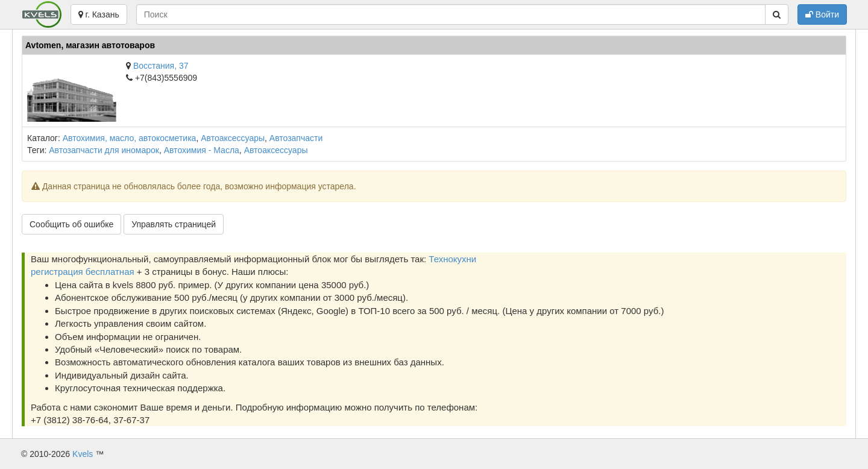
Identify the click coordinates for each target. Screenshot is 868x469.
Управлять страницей (174, 224)
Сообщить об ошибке (71, 224)
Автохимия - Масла (202, 150)
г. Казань (99, 14)
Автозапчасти (296, 138)
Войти (822, 14)
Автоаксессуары (233, 138)
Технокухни (452, 259)
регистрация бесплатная (83, 272)
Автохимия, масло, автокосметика (130, 138)
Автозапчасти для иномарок (104, 150)
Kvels (83, 454)
